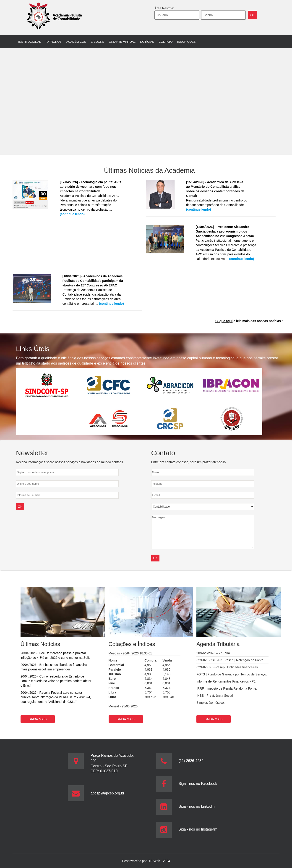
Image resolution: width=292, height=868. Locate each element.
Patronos (53, 42)
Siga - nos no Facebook (198, 784)
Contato (166, 42)
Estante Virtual (122, 42)
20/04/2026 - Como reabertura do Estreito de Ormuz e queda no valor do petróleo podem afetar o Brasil (56, 681)
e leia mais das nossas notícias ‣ (249, 321)
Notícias (147, 42)
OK (155, 558)
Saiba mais (38, 719)
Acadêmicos (76, 42)
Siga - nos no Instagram (198, 829)
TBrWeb (155, 861)
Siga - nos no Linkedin (197, 806)
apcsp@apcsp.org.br (107, 793)
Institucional (30, 42)
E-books (97, 42)
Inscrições (186, 42)
